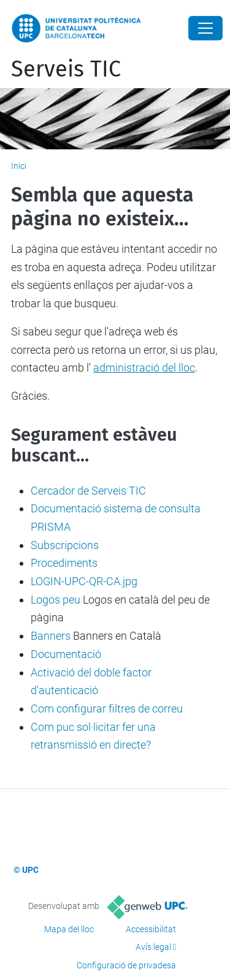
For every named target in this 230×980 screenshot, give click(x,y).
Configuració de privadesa (126, 965)
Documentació (66, 654)
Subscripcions (65, 545)
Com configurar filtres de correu (107, 709)
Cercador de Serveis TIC (88, 491)
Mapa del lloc (69, 929)
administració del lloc (144, 368)
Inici (19, 166)
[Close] (205, 28)
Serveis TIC (66, 69)
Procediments (64, 563)
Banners (51, 636)
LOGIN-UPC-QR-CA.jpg (84, 581)
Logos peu (56, 600)
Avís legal (153, 947)
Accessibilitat (151, 929)
